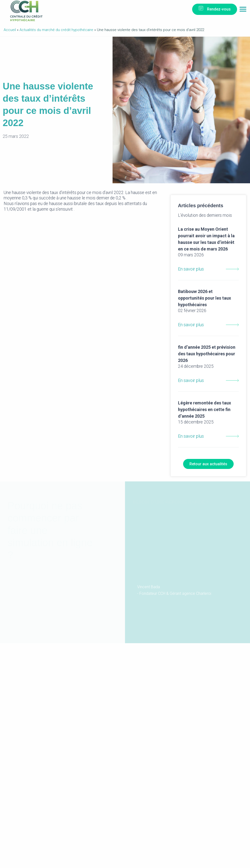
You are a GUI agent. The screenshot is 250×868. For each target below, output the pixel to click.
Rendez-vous (219, 9)
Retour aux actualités (208, 464)
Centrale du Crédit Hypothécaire (26, 11)
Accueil (10, 30)
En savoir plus (208, 253)
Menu (243, 11)
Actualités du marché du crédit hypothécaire (56, 30)
